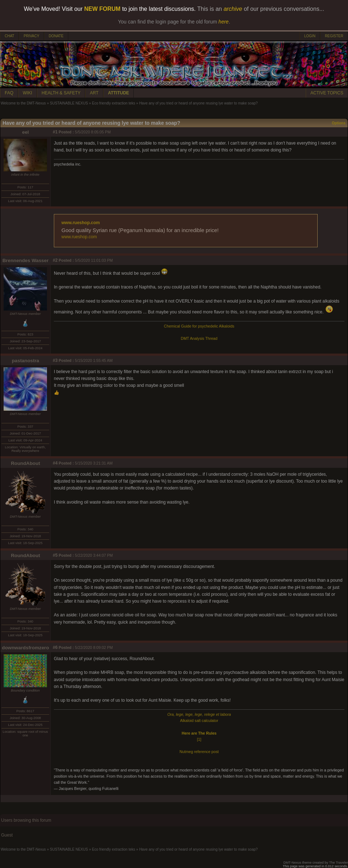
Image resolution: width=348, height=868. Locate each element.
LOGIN (310, 36)
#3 (55, 360)
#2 (55, 260)
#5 (55, 555)
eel (25, 132)
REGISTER (334, 36)
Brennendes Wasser (26, 260)
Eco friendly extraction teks (114, 103)
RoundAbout (25, 463)
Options (339, 123)
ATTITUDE (119, 93)
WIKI (27, 93)
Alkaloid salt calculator (199, 721)
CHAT (9, 36)
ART (94, 93)
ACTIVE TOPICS (327, 93)
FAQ (9, 93)
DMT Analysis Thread (199, 338)
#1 (55, 132)
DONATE (56, 36)
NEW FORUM (102, 9)
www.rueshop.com (81, 223)
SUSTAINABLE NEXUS (69, 103)
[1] (199, 739)
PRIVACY (31, 36)
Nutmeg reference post (199, 752)
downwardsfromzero (25, 648)
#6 (55, 647)
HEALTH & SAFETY (61, 93)
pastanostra (26, 361)
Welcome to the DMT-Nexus (23, 103)
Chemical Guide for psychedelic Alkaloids (199, 326)
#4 (55, 463)
